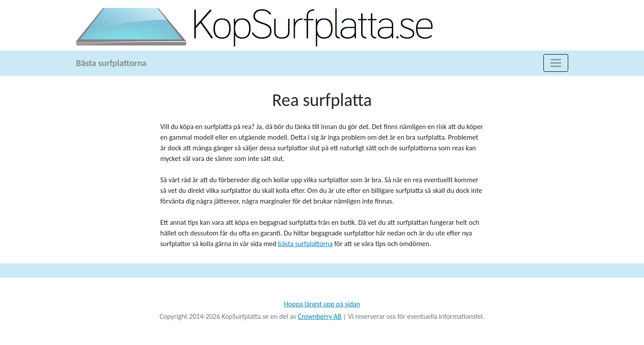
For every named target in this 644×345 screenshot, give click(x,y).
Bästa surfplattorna (111, 63)
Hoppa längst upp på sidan (322, 304)
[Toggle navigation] (556, 63)
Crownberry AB (320, 316)
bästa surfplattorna (305, 244)
